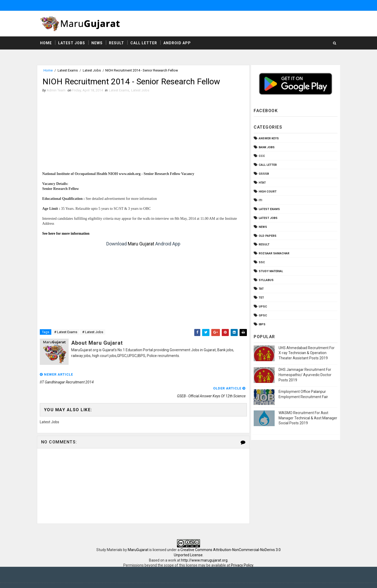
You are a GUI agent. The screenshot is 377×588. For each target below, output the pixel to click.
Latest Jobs (73, 43)
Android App (178, 43)
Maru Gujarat (140, 244)
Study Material (270, 271)
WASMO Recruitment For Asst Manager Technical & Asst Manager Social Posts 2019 (307, 418)
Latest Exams (69, 71)
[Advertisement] (143, 135)
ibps (261, 324)
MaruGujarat (138, 536)
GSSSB (263, 174)
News (98, 43)
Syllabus (265, 280)
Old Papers (267, 236)
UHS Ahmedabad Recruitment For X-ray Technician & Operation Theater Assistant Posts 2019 (306, 353)
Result (118, 43)
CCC (261, 156)
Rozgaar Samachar (273, 254)
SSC (261, 263)
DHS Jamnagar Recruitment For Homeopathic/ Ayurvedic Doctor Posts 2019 (304, 375)
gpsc (262, 316)
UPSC (262, 307)
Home (47, 43)
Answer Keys (268, 139)
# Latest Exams (67, 333)
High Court (267, 192)
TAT (260, 289)
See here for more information (67, 234)
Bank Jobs (266, 148)
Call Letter (145, 43)
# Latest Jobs (94, 333)
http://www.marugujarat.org (204, 547)
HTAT (261, 183)
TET (260, 298)
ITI (259, 200)
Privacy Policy (242, 552)
